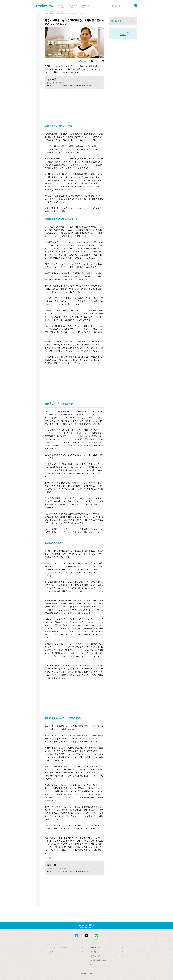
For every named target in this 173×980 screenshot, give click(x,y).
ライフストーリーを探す (56, 12)
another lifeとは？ (95, 948)
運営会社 (92, 964)
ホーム (46, 12)
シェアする (77, 61)
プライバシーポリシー (96, 956)
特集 (51, 952)
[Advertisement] (74, 104)
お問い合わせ (94, 952)
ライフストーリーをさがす (58, 948)
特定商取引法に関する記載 (98, 960)
